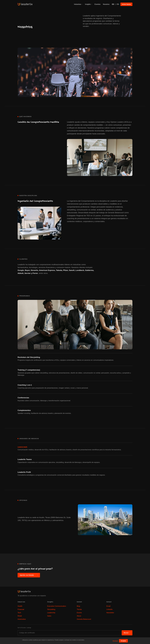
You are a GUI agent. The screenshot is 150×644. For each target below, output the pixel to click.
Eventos (98, 4)
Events (79, 613)
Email (108, 606)
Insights (89, 4)
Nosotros (106, 4)
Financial (21, 609)
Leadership (51, 613)
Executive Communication (57, 606)
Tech (19, 613)
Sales (49, 616)
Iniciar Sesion (126, 4)
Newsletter (110, 613)
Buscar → (127, 633)
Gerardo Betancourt (84, 619)
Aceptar (123, 641)
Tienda (79, 609)
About (79, 616)
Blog (78, 606)
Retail (20, 616)
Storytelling (51, 609)
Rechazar (115, 641)
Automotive (22, 619)
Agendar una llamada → (29, 575)
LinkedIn (109, 609)
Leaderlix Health (22, 447)
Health (20, 606)
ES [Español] (113, 4)
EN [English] (118, 4)
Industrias (78, 4)
